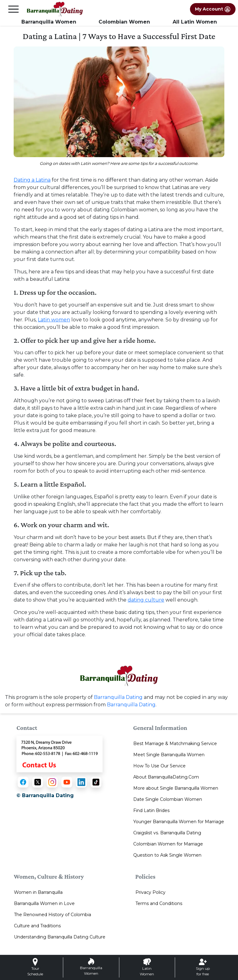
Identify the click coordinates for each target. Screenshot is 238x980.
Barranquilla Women (49, 22)
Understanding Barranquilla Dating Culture (60, 937)
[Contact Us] (59, 754)
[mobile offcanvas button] (13, 9)
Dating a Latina (32, 180)
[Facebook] (23, 782)
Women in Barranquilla (38, 892)
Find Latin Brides (151, 810)
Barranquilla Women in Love (44, 903)
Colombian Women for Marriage (168, 844)
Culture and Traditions (37, 926)
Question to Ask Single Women (167, 855)
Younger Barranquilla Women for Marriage (179, 822)
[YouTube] (67, 782)
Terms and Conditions (159, 903)
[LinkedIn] (81, 782)
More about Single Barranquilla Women (176, 788)
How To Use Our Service (159, 766)
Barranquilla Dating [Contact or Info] (131, 705)
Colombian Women (124, 22)
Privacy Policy (150, 892)
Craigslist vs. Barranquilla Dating (167, 833)
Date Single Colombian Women (168, 799)
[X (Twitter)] (38, 782)
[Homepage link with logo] (119, 676)
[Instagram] (52, 782)
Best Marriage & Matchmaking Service (175, 744)
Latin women (54, 320)
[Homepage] (55, 9)
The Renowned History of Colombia (53, 915)
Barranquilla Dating (118, 697)
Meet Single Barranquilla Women (169, 755)
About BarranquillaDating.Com (166, 777)
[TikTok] (96, 782)
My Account (213, 9)
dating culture (146, 600)
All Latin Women (195, 22)
